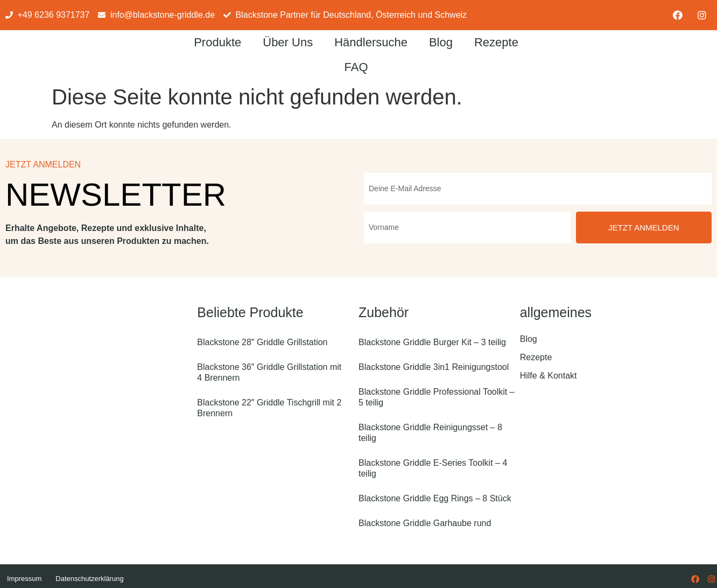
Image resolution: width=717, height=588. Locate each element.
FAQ (356, 67)
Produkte (217, 42)
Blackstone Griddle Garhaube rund (425, 523)
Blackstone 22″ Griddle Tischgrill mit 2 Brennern (269, 408)
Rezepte (496, 42)
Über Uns (288, 42)
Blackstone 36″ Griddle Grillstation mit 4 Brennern (269, 372)
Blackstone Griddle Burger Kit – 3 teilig (432, 342)
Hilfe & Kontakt (549, 376)
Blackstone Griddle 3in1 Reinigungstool (434, 367)
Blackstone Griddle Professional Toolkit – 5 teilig (437, 397)
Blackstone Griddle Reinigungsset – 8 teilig (430, 433)
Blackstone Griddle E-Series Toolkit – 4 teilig (433, 468)
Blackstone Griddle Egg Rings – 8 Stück (435, 498)
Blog (441, 42)
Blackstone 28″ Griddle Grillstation (262, 342)
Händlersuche (371, 42)
